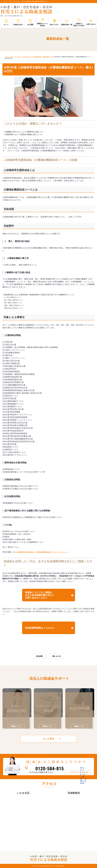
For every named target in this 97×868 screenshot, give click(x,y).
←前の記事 (39, 656)
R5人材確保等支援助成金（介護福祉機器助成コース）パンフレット (41, 552)
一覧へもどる (56, 656)
